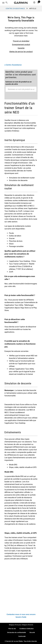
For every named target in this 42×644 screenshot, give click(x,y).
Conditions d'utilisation (26, 629)
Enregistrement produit (21, 45)
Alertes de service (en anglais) (21, 52)
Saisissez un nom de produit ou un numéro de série (18, 83)
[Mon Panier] (38, 3)
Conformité (22, 636)
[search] (7, 3)
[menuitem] (7, 3)
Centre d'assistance (15, 8)
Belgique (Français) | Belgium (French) (21, 625)
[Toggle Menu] (1, 2)
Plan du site (12, 629)
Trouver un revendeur (21, 41)
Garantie (21, 48)
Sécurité (32, 632)
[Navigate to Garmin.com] (21, 3)
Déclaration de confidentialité (17, 632)
